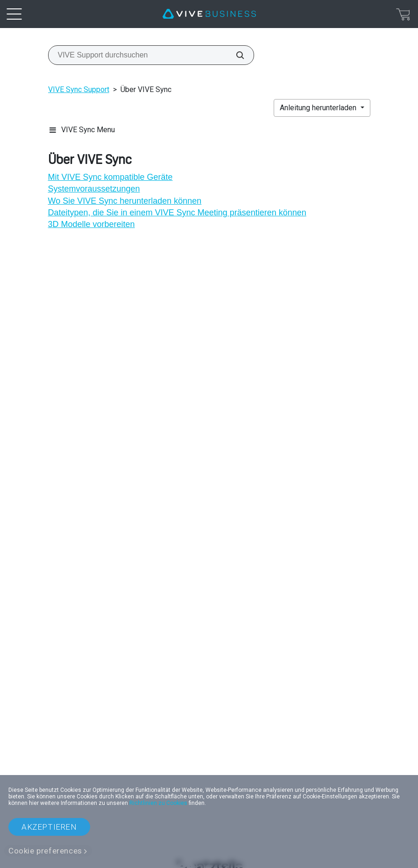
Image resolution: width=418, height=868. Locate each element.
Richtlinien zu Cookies (158, 803)
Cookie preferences (45, 851)
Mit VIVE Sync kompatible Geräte (110, 177)
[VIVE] (209, 14)
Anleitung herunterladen (319, 108)
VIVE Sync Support (79, 89)
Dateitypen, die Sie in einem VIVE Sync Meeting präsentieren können (177, 213)
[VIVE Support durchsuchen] (235, 55)
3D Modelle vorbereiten (92, 224)
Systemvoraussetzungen (94, 189)
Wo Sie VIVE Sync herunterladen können (125, 201)
